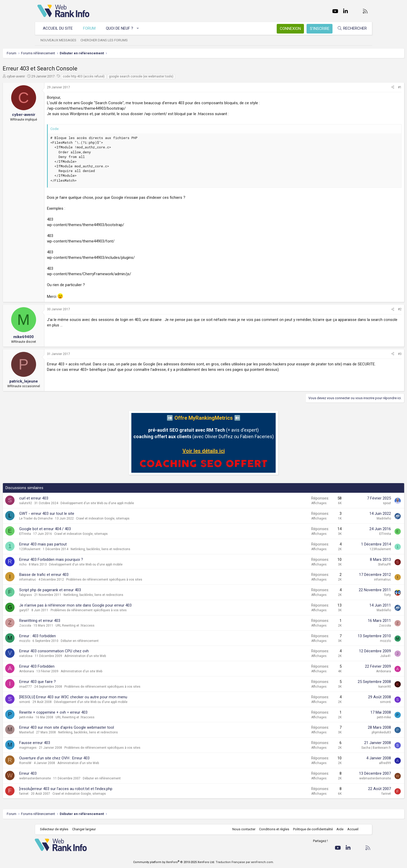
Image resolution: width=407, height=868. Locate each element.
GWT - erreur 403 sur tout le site (82, 514)
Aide (337, 829)
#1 (365, 87)
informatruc (62, 580)
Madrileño (349, 518)
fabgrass (60, 595)
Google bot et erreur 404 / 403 (80, 529)
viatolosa (61, 656)
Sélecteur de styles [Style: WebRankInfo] (57, 829)
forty (353, 595)
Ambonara (61, 671)
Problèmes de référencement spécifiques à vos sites (139, 580)
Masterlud (61, 732)
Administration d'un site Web (120, 656)
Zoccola (60, 626)
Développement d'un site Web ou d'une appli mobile (132, 503)
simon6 (59, 702)
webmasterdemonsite (70, 778)
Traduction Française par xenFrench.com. (245, 862)
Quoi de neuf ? (122, 28)
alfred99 (350, 763)
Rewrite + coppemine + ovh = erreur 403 (88, 712)
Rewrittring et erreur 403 (74, 621)
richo (58, 564)
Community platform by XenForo (174, 862)
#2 (365, 309)
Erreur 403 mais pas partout (78, 544)
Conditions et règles (272, 829)
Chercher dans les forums (107, 40)
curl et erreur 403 (69, 498)
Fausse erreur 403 (69, 743)
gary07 (59, 610)
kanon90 (350, 687)
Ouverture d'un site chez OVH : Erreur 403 (89, 758)
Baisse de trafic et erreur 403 (79, 575)
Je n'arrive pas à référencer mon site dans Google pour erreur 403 (110, 605)
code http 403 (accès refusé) (118, 76)
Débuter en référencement (114, 641)
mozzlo (59, 641)
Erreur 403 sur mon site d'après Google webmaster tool (101, 727)
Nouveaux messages (61, 40)
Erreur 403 (63, 773)
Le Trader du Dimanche (71, 518)
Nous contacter (241, 829)
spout (352, 503)
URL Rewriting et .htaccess (110, 626)
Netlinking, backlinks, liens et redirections (135, 549)
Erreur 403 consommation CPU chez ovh (89, 651)
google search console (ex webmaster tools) (176, 76)
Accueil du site (60, 28)
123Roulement (65, 549)
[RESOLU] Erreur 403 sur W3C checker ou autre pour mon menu (108, 697)
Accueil (350, 829)
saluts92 (60, 503)
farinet (59, 794)
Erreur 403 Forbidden (72, 666)
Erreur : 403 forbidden (72, 636)
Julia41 (351, 656)
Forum (92, 28)
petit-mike (61, 717)
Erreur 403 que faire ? (72, 682)
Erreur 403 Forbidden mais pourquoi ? (86, 560)
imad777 (60, 687)
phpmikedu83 (347, 732)
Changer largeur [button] (87, 829)
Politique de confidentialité (310, 829)
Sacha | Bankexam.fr (341, 748)
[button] (141, 28)
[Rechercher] (349, 28)
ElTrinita (60, 534)
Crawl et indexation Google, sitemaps (138, 518)
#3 (365, 354)
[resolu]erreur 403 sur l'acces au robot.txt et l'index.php (101, 789)
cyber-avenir (51, 76)
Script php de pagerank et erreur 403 (85, 590)
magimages (63, 748)
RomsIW (60, 763)
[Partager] (358, 87)
